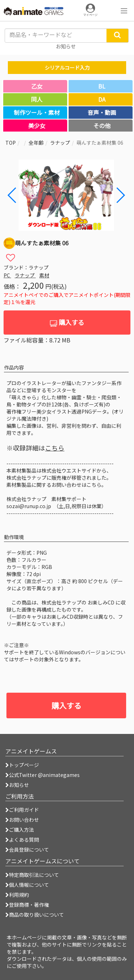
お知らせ (17, 785)
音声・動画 (102, 112)
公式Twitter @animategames (44, 775)
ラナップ (60, 143)
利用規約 (17, 895)
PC (7, 275)
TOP (11, 143)
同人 (37, 99)
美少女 (37, 126)
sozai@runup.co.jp (29, 506)
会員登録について (27, 849)
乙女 (37, 86)
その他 (102, 126)
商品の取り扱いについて (35, 915)
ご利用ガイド (22, 810)
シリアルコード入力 (67, 68)
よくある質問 (22, 840)
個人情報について (27, 885)
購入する (67, 322)
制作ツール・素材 (37, 112)
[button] (120, 195)
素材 (44, 275)
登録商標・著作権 (27, 905)
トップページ (22, 765)
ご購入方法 (20, 830)
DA (102, 99)
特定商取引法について (32, 875)
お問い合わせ (22, 820)
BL (102, 86)
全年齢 (36, 143)
